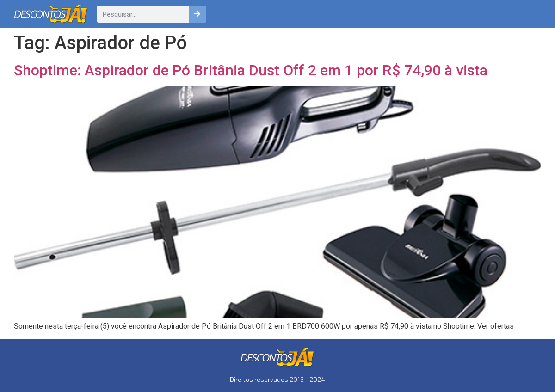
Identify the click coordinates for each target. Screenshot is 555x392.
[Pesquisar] (197, 14)
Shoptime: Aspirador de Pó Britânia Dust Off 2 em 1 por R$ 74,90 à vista (251, 70)
